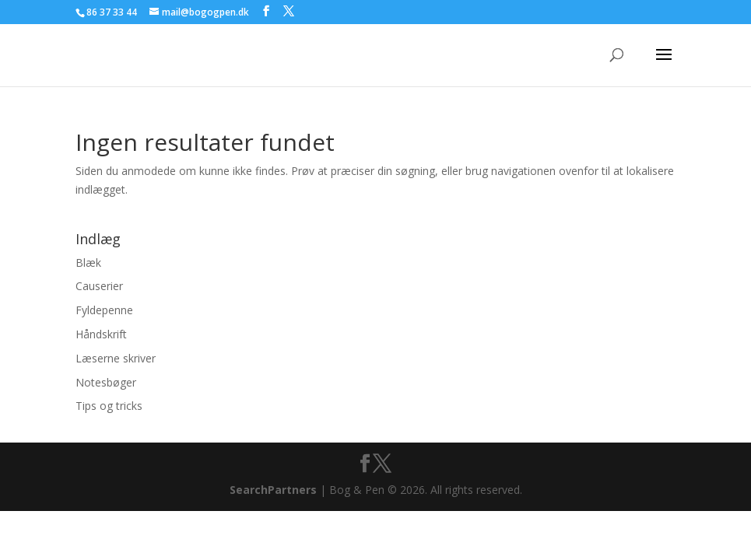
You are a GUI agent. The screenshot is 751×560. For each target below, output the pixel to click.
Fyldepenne (104, 310)
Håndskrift (101, 334)
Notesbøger (106, 382)
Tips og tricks (109, 406)
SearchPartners (275, 490)
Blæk (88, 262)
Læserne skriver (116, 358)
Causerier (99, 286)
